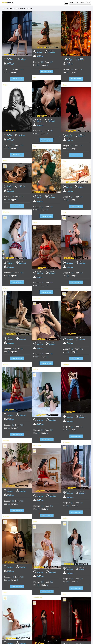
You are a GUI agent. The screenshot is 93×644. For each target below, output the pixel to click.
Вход (89, 3)
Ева (34, 638)
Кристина (9, 637)
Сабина (35, 183)
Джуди (64, 637)
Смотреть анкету (46, 71)
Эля (64, 183)
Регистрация (81, 3)
